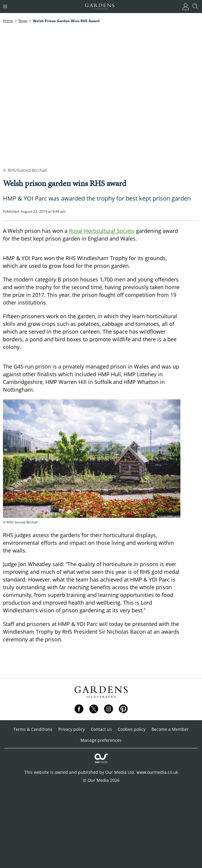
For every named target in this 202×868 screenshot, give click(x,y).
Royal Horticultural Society (102, 231)
